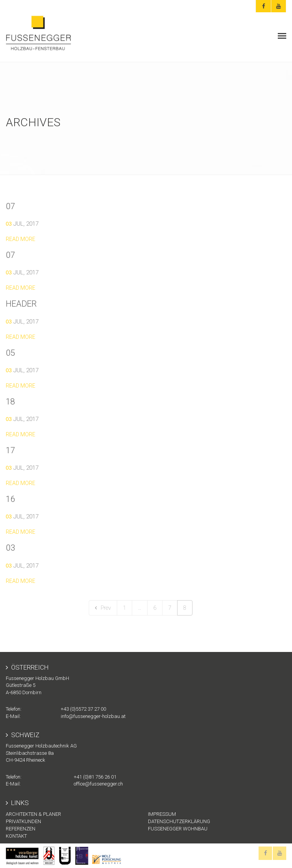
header (21, 304)
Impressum (162, 814)
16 (10, 499)
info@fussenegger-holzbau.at (93, 716)
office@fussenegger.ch (98, 784)
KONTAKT (16, 836)
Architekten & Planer (33, 814)
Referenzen (21, 829)
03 (10, 548)
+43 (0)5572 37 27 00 (83, 709)
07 (10, 206)
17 (10, 450)
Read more (21, 239)
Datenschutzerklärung (179, 821)
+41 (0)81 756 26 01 (95, 777)
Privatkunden (23, 821)
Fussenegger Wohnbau (178, 829)
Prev (103, 608)
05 (10, 353)
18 (10, 402)
